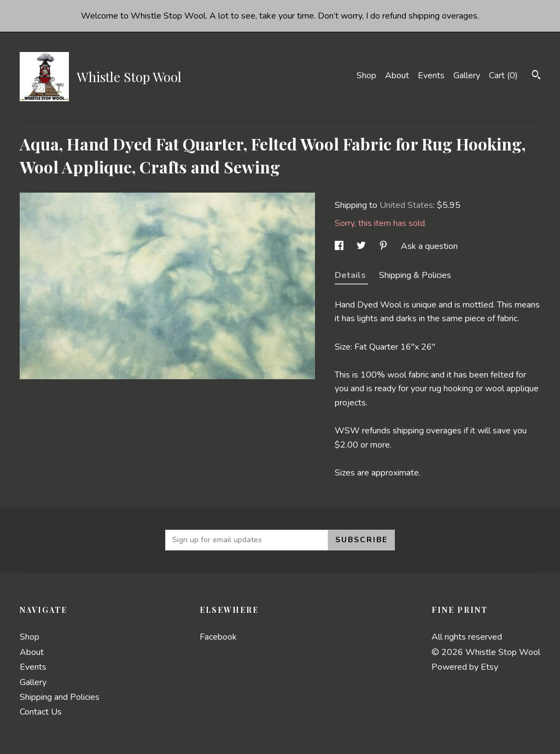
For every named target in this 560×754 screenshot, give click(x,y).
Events (431, 76)
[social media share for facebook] (340, 246)
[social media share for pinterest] (384, 246)
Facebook (218, 637)
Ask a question (429, 246)
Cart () (503, 76)
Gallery (467, 76)
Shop (366, 76)
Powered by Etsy (465, 667)
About (397, 76)
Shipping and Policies (60, 697)
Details (351, 275)
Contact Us (41, 712)
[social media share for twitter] (362, 246)
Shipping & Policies (415, 275)
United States (406, 205)
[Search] (536, 76)
